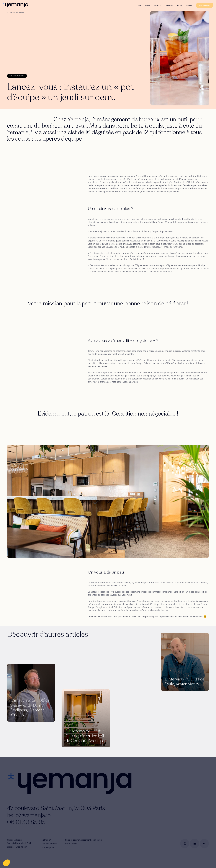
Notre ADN (46, 840)
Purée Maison (21, 847)
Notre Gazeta (71, 844)
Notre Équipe (48, 847)
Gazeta (189, 5)
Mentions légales (15, 840)
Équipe (180, 5)
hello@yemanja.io (29, 815)
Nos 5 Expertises (49, 844)
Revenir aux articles (16, 12)
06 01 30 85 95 (26, 822)
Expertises (169, 5)
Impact (147, 5)
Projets (157, 5)
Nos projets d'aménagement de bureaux (83, 840)
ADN (139, 5)
